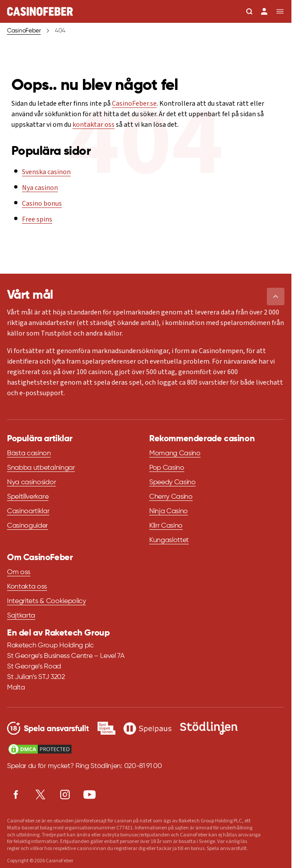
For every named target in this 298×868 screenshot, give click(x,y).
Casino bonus (42, 204)
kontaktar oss (93, 125)
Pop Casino (167, 468)
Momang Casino (175, 454)
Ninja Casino (169, 511)
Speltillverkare (28, 497)
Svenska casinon (46, 172)
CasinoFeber (24, 31)
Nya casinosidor (31, 482)
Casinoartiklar (28, 511)
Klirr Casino (166, 526)
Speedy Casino (172, 482)
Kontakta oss (27, 587)
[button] (276, 296)
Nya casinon (40, 188)
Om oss (19, 572)
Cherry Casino (171, 497)
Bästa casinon (29, 454)
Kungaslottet (169, 540)
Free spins (37, 219)
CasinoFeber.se (134, 104)
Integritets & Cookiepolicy (47, 601)
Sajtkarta (21, 616)
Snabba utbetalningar (41, 468)
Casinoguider (27, 526)
